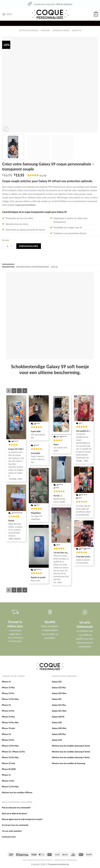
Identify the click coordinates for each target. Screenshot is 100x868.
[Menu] (7, 14)
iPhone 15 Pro (8, 693)
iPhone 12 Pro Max (10, 757)
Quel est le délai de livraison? (14, 813)
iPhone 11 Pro (8, 781)
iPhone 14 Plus (8, 717)
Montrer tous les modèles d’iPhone (17, 792)
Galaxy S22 (57, 682)
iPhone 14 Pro (8, 711)
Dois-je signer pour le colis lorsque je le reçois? (22, 819)
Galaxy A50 (57, 740)
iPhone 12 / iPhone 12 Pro (13, 752)
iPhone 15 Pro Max (10, 699)
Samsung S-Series (61, 30)
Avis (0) (54, 267)
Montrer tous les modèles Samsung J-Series (71, 757)
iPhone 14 (6, 705)
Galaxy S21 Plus (59, 705)
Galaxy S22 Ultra (59, 693)
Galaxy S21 (57, 699)
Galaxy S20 (57, 722)
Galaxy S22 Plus (59, 687)
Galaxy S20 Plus (59, 734)
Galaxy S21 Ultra (59, 711)
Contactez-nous (9, 837)
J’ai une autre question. (12, 831)
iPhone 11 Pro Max (10, 787)
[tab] (8, 267)
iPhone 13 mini (8, 728)
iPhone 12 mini (8, 763)
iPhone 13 (6, 734)
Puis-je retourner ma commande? (16, 807)
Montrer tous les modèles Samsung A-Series (71, 752)
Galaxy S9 (77, 30)
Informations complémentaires (33, 267)
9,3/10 (43, 175)
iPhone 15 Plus (8, 687)
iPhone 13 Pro (8, 740)
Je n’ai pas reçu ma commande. (15, 825)
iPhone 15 (6, 682)
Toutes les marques (28, 30)
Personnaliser (29, 246)
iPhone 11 (6, 775)
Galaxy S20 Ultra (59, 728)
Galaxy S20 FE (58, 717)
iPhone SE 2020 (9, 769)
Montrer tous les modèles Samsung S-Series (71, 746)
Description (8, 267)
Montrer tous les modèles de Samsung (68, 763)
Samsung (45, 30)
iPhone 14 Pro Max (10, 722)
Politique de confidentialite (38, 860)
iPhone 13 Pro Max (10, 746)
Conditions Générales (66, 860)
